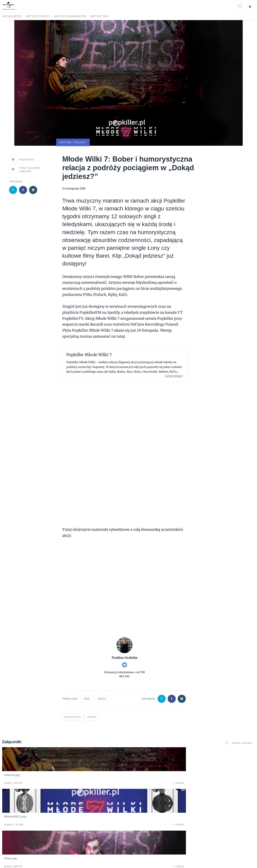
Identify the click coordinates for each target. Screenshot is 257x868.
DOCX (102, 679)
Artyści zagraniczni (70, 16)
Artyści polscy (38, 16)
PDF (87, 679)
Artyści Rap (99, 16)
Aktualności (12, 16)
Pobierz (55, 763)
